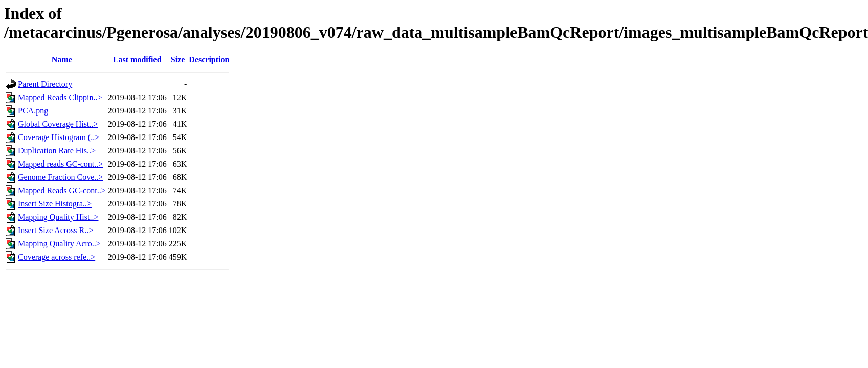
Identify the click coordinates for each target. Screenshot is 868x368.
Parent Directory (45, 84)
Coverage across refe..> (57, 257)
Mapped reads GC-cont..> (60, 164)
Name (62, 60)
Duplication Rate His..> (57, 151)
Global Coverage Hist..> (58, 124)
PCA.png (33, 111)
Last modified (137, 60)
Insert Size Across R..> (55, 230)
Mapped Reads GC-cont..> (62, 190)
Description (209, 60)
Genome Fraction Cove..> (60, 177)
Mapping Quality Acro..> (59, 244)
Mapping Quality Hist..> (58, 217)
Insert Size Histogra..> (55, 204)
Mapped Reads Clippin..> (60, 97)
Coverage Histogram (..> (59, 137)
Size (178, 60)
